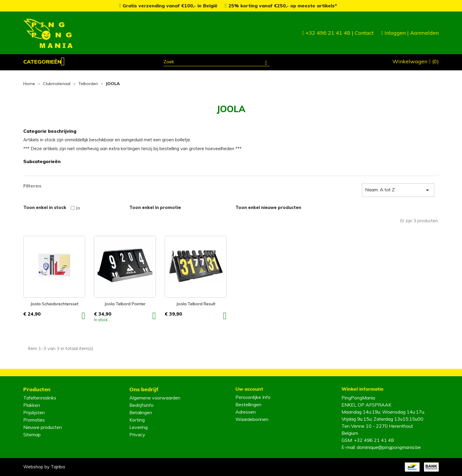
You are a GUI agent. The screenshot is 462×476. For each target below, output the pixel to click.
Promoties (34, 420)
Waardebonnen (252, 419)
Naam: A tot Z (398, 190)
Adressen (246, 412)
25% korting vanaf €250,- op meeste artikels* (281, 6)
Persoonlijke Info (253, 397)
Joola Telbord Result (196, 304)
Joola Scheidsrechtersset (54, 304)
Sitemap (32, 434)
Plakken (32, 405)
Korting (137, 420)
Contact (364, 33)
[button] (44, 62)
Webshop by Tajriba (44, 467)
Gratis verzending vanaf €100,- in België (169, 6)
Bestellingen (248, 404)
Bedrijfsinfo (141, 405)
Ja (78, 208)
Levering (138, 427)
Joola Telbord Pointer (125, 304)
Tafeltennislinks (40, 398)
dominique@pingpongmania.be (389, 447)
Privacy (137, 434)
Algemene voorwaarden (155, 398)
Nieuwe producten (43, 427)
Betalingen (141, 412)
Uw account (249, 389)
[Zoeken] (217, 62)
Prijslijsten (34, 412)
